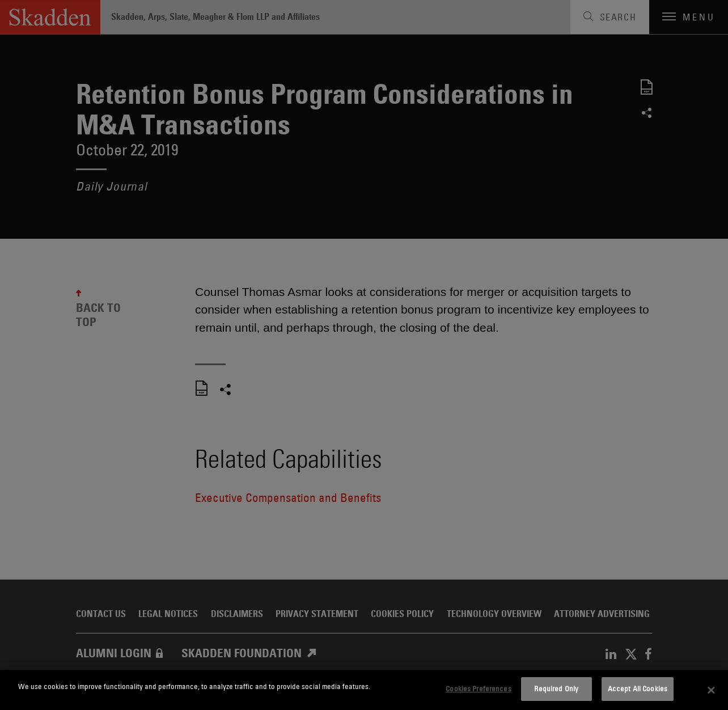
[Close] (711, 690)
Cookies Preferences (478, 688)
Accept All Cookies (638, 688)
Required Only (556, 688)
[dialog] (364, 690)
